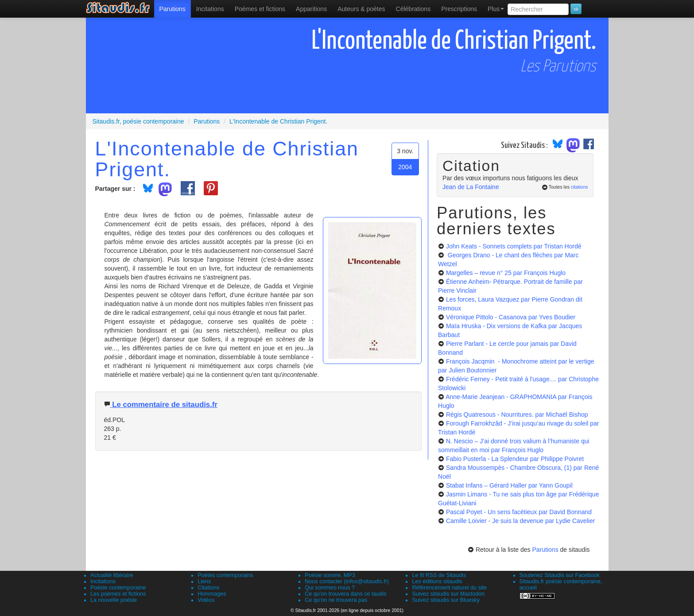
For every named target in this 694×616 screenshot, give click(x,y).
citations (580, 187)
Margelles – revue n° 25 (506, 273)
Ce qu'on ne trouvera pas (336, 600)
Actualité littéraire (112, 575)
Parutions (173, 9)
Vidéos (206, 600)
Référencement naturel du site (449, 588)
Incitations (103, 581)
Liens (204, 581)
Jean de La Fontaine (471, 187)
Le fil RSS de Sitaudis (439, 575)
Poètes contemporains (225, 575)
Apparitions (311, 9)
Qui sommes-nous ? (330, 588)
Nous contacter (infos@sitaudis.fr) (347, 581)
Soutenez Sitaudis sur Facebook (560, 575)
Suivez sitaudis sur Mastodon (448, 594)
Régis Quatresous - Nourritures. (517, 415)
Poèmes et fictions (260, 9)
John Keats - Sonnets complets (514, 246)
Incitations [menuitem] (210, 9)
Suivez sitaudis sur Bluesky (446, 600)
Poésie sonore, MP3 (330, 575)
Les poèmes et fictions (118, 594)
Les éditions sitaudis (437, 581)
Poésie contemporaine (118, 588)
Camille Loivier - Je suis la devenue (520, 521)
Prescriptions (459, 9)
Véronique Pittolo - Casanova (511, 317)
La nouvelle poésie (114, 600)
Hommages (212, 594)
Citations (208, 588)
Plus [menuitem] (496, 9)
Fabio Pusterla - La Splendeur (515, 459)
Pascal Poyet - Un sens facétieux (519, 512)
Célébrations (413, 9)
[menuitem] (173, 9)
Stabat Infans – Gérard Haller (509, 485)
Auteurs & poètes (361, 9)
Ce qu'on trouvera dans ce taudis (345, 594)
